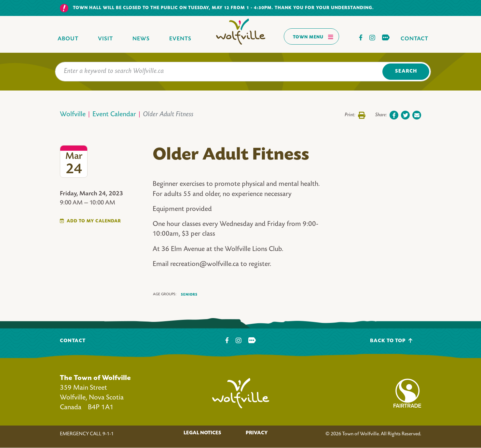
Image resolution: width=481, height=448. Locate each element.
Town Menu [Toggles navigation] (313, 37)
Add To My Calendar (94, 221)
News (141, 39)
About (68, 39)
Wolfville (73, 115)
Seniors (189, 295)
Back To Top (391, 341)
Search (406, 71)
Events (180, 39)
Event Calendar (114, 115)
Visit (105, 39)
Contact (414, 39)
